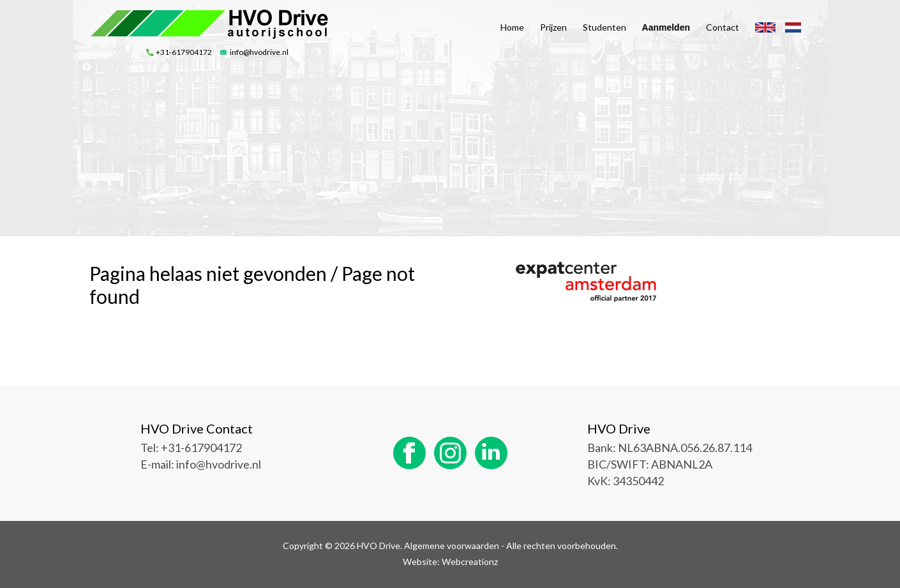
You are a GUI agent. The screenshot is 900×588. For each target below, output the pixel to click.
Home (512, 27)
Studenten (604, 27)
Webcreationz (470, 562)
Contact (723, 27)
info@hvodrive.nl (259, 52)
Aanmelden (666, 27)
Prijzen (553, 27)
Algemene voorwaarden (452, 546)
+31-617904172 (184, 52)
